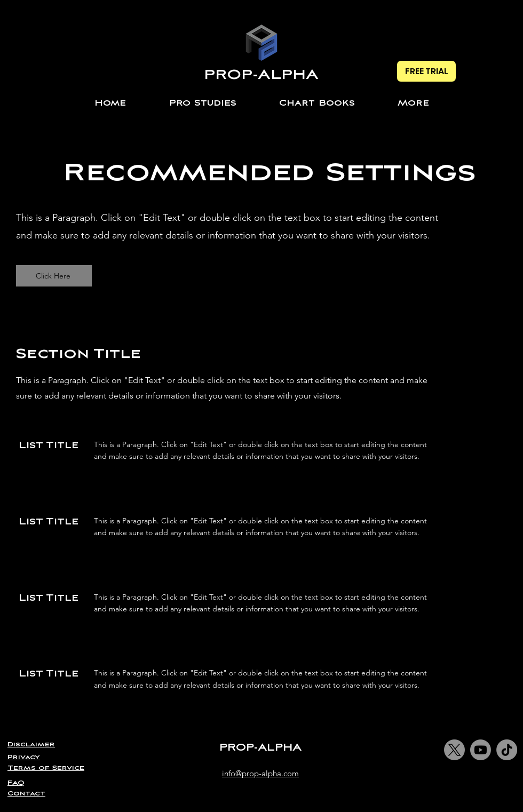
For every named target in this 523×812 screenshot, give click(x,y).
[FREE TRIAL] (426, 71)
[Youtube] (481, 750)
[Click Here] (54, 276)
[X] (454, 750)
